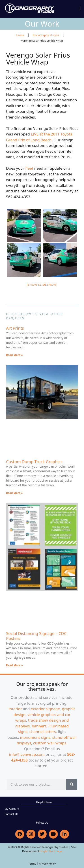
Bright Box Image (51, 851)
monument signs (35, 737)
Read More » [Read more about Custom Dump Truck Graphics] (14, 493)
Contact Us (11, 814)
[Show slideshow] (42, 285)
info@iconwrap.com (27, 754)
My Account (12, 809)
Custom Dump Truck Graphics (34, 462)
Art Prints (15, 328)
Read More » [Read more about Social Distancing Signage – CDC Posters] (14, 665)
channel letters (43, 732)
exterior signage (45, 709)
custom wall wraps (50, 743)
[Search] (72, 784)
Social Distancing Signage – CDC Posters (36, 636)
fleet (29, 168)
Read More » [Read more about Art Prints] (14, 355)
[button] (80, 9)
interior (15, 709)
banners (39, 726)
